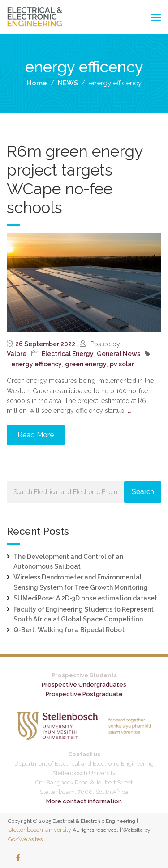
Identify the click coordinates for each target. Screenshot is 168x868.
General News (118, 354)
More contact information (84, 801)
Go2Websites (25, 839)
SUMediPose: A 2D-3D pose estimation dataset (85, 598)
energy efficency (37, 364)
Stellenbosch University (40, 830)
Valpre (17, 354)
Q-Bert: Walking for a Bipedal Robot (69, 630)
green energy (86, 364)
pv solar (122, 364)
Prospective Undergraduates (84, 685)
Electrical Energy (68, 354)
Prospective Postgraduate (84, 694)
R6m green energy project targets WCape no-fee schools (75, 179)
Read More (36, 435)
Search (143, 492)
